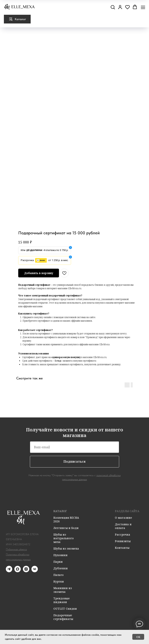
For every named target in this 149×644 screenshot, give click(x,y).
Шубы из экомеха (66, 548)
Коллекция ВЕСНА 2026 (66, 519)
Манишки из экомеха (63, 590)
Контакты (122, 548)
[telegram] (9, 571)
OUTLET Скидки (65, 609)
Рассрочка (123, 535)
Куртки (59, 581)
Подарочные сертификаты (63, 617)
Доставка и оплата (123, 526)
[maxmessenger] (18, 571)
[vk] (35, 571)
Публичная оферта (16, 549)
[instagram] (26, 571)
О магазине (123, 518)
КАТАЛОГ (60, 511)
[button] (113, 7)
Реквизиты (123, 541)
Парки (58, 562)
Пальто (58, 575)
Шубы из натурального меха (64, 538)
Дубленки (61, 568)
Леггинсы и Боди (66, 528)
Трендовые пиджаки (62, 600)
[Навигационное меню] (143, 7)
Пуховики (60, 555)
